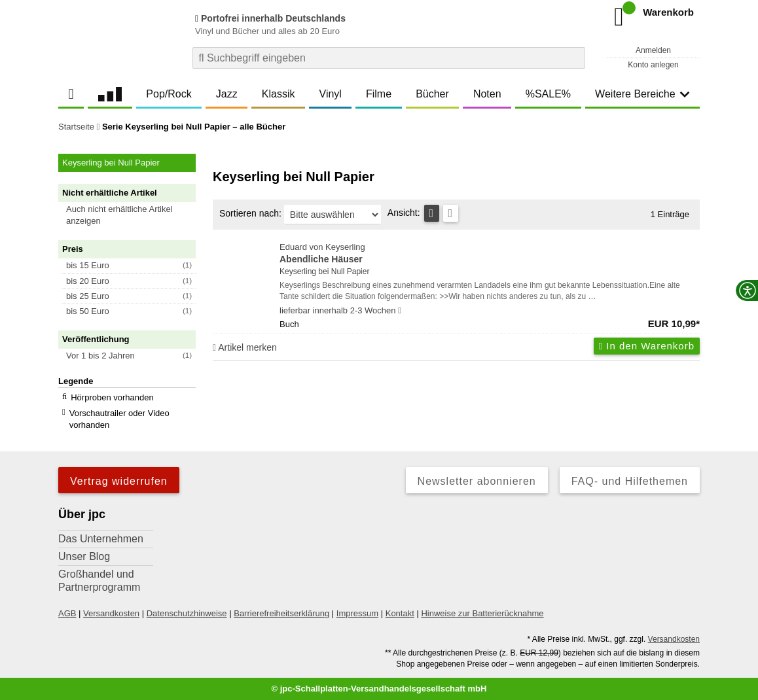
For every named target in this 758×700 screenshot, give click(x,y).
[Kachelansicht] (451, 213)
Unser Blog (84, 556)
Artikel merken (245, 347)
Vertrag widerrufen (119, 481)
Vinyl (331, 94)
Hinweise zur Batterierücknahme (482, 613)
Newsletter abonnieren (477, 481)
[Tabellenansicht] (432, 213)
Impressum (357, 613)
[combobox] (389, 58)
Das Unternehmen (101, 539)
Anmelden (653, 50)
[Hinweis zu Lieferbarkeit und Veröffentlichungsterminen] (400, 311)
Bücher (432, 94)
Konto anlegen (653, 65)
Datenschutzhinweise (187, 613)
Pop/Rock (169, 94)
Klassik (279, 94)
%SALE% (548, 94)
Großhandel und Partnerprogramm (99, 581)
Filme (379, 94)
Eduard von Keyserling (490, 254)
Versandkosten (111, 613)
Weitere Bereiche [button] (642, 94)
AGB (67, 613)
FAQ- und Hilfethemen (630, 481)
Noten (487, 94)
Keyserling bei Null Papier (324, 271)
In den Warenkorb (647, 346)
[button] (133, 215)
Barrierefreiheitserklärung (281, 613)
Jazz (227, 94)
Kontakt (400, 613)
